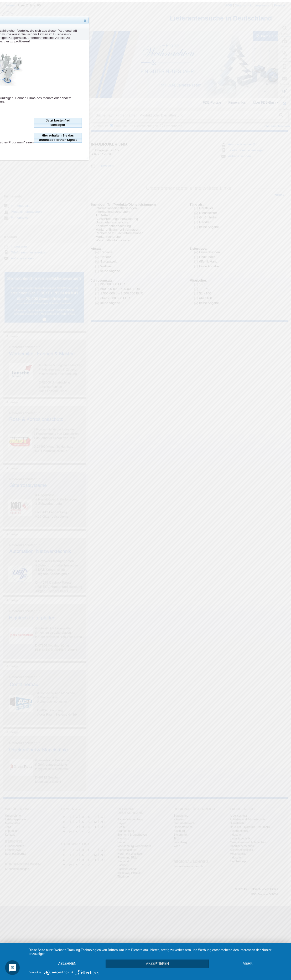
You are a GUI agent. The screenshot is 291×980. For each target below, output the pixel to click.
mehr (68, 963)
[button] (85, 20)
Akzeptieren (160, 955)
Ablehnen (68, 955)
